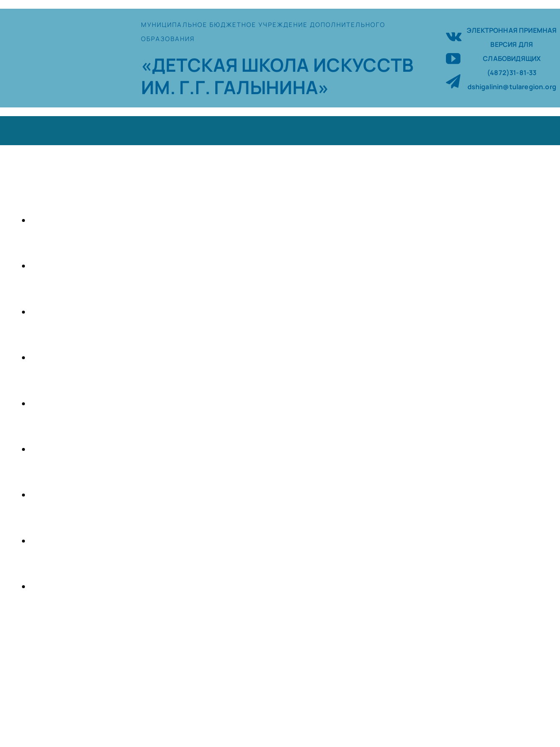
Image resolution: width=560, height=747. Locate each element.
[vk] (454, 35)
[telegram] (453, 81)
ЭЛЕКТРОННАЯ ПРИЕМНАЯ (512, 30)
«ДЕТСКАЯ (191, 65)
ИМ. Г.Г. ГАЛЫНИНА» (235, 87)
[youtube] (453, 58)
